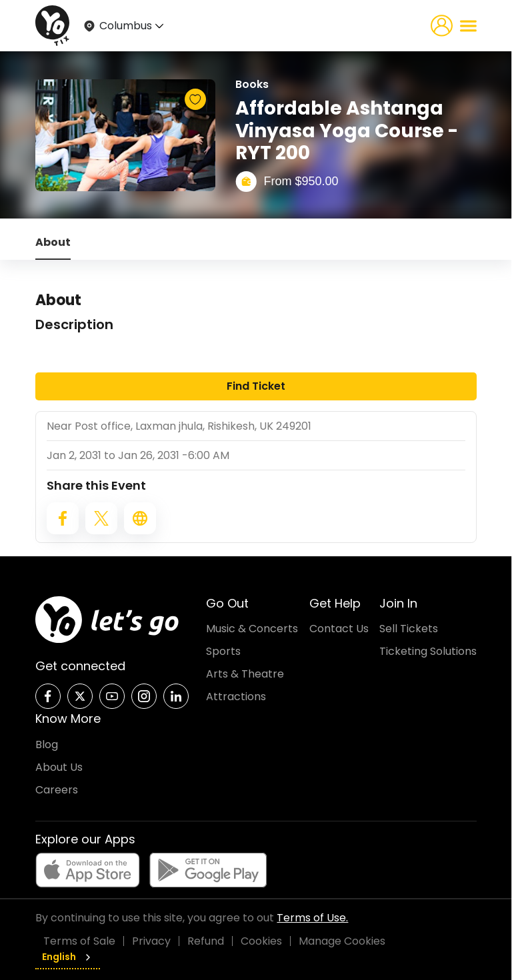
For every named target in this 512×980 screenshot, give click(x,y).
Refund (206, 941)
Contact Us (339, 629)
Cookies (261, 941)
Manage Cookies (342, 941)
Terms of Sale (79, 941)
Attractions (236, 697)
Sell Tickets (409, 629)
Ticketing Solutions (428, 651)
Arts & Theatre (245, 674)
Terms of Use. (312, 918)
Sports (223, 651)
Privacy (151, 941)
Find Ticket (256, 386)
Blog (47, 744)
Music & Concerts (252, 629)
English (68, 957)
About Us (59, 767)
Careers (57, 790)
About (53, 242)
